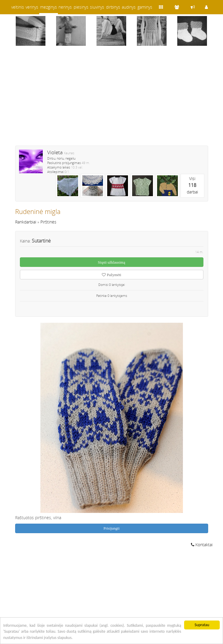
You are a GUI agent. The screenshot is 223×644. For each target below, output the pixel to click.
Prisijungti (111, 528)
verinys (32, 7)
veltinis (18, 7)
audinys (129, 7)
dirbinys (113, 7)
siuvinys (97, 7)
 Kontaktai (202, 545)
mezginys (49, 7)
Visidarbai (192, 185)
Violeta (55, 152)
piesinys (81, 7)
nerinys (65, 7)
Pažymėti (111, 275)
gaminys (145, 7)
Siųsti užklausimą (112, 262)
